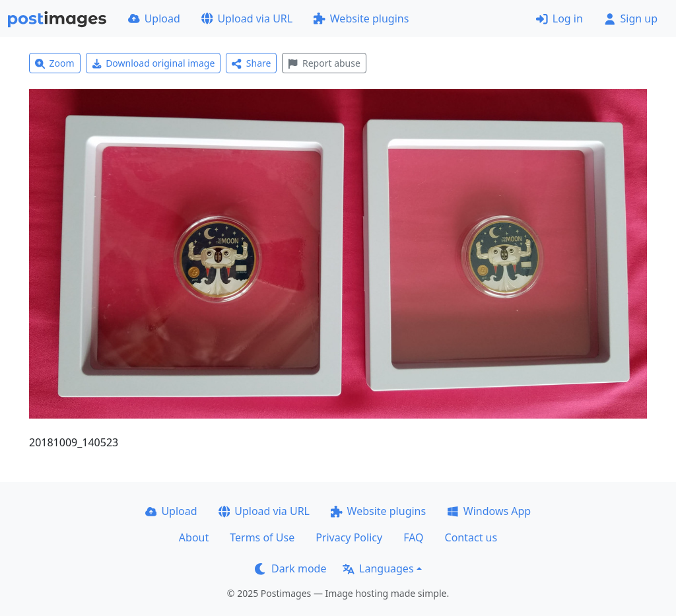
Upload (154, 18)
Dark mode (290, 568)
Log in (559, 18)
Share (251, 63)
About (194, 537)
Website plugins (361, 18)
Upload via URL (247, 18)
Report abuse (324, 63)
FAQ (413, 537)
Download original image (153, 63)
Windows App (489, 511)
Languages (378, 568)
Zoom (55, 63)
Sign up (631, 18)
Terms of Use (262, 537)
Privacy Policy (349, 537)
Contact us (471, 537)
